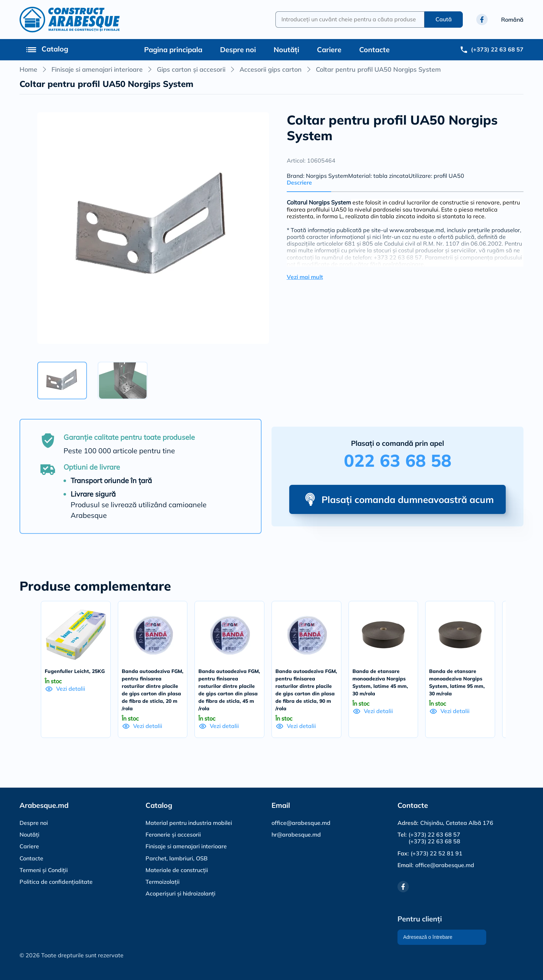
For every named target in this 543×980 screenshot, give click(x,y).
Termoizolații (163, 882)
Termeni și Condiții (44, 870)
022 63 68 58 (398, 460)
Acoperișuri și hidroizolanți (180, 893)
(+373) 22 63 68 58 (434, 841)
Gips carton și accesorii (191, 69)
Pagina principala (173, 50)
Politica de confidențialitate (56, 882)
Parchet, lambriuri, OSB (177, 858)
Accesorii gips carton (271, 69)
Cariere (329, 50)
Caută (444, 19)
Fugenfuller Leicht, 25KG (75, 671)
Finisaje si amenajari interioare (97, 69)
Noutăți (286, 50)
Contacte (374, 50)
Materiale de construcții (177, 870)
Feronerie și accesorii (173, 834)
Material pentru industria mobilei (189, 823)
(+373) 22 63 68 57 (434, 835)
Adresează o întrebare (428, 937)
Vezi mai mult (305, 277)
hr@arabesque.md (296, 834)
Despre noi (238, 50)
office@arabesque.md (301, 823)
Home (28, 69)
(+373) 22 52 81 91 (437, 853)
